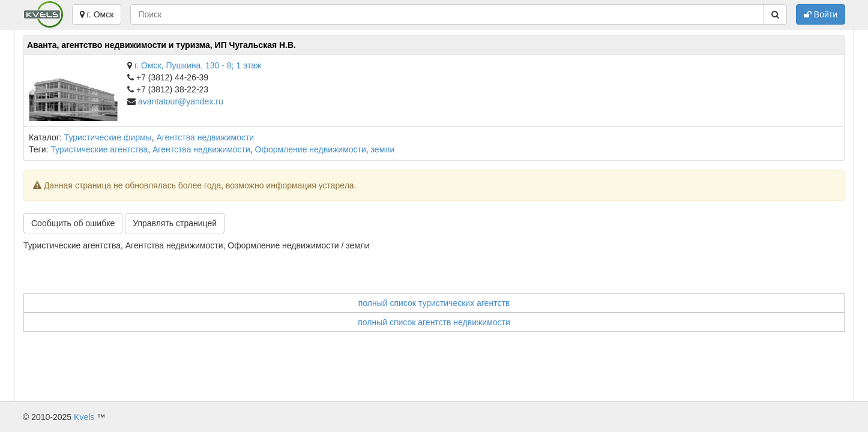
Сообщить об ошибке (73, 223)
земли (383, 149)
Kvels (84, 417)
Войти (821, 14)
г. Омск (97, 14)
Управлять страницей (175, 223)
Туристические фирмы (108, 137)
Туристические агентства (99, 149)
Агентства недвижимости (205, 137)
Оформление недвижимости (311, 149)
